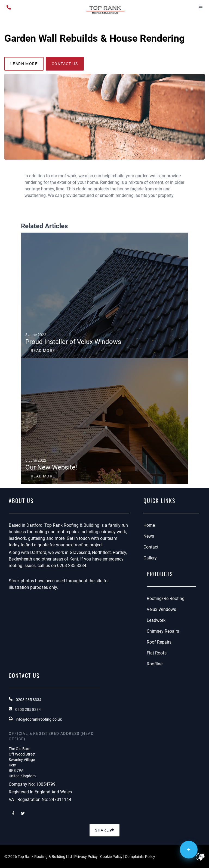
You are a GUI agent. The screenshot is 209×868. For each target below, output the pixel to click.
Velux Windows (161, 609)
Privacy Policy (86, 857)
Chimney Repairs (163, 631)
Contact (151, 547)
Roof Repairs (159, 642)
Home (149, 525)
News (149, 536)
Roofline (155, 664)
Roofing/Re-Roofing (166, 599)
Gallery (150, 558)
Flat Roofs (157, 653)
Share (104, 830)
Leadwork (156, 620)
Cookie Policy (111, 857)
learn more (24, 64)
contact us (65, 64)
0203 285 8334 (72, 566)
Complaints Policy (140, 857)
